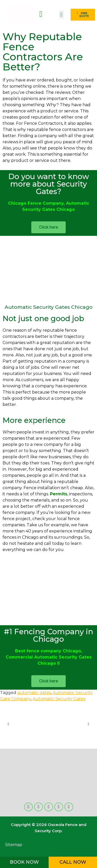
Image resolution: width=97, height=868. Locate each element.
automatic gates (34, 693)
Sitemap (14, 845)
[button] (61, 15)
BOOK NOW (24, 862)
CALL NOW (73, 862)
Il (58, 663)
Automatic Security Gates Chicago (49, 307)
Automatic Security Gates (59, 699)
